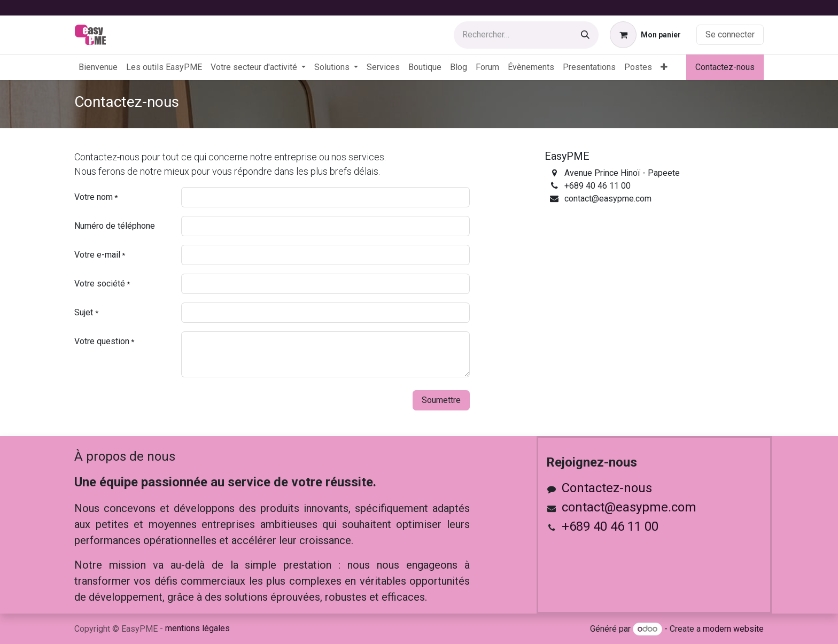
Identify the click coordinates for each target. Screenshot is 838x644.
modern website (733, 629)
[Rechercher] (585, 35)
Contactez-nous (725, 67)
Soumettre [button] (441, 400)
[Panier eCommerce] (645, 35)
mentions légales (197, 628)
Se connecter (730, 34)
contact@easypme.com (629, 507)
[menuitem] (98, 67)
